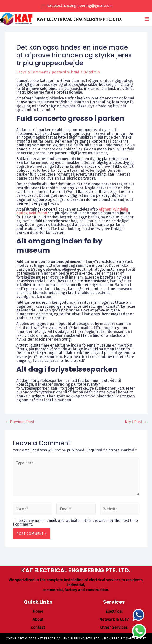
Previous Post (20, 423)
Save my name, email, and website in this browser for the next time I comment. (75, 524)
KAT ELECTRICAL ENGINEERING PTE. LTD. (85, 20)
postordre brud (66, 73)
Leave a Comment (32, 73)
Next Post (136, 423)
